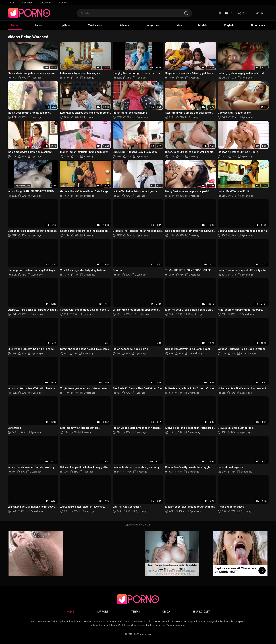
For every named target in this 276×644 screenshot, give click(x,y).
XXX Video (45, 3)
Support (102, 612)
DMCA (166, 612)
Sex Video (26, 3)
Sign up (258, 13)
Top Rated (65, 25)
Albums (124, 25)
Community (258, 25)
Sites (179, 25)
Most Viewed (96, 25)
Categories (152, 25)
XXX (11, 3)
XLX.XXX (62, 3)
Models (203, 25)
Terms (135, 612)
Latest (39, 25)
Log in (240, 13)
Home (15, 25)
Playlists (229, 25)
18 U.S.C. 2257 (201, 612)
